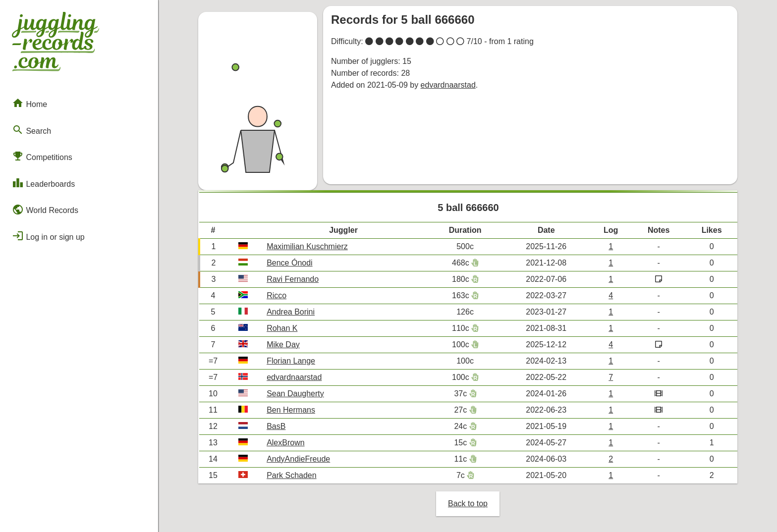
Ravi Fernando (293, 279)
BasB (276, 426)
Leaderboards (43, 183)
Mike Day (283, 345)
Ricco (277, 295)
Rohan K (282, 328)
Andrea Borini (291, 312)
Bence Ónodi (290, 263)
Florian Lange (291, 361)
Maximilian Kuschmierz (307, 246)
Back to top (468, 504)
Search (31, 130)
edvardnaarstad (448, 85)
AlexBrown (285, 443)
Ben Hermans (291, 410)
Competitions (42, 156)
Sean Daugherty (295, 394)
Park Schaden (292, 475)
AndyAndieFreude (298, 459)
